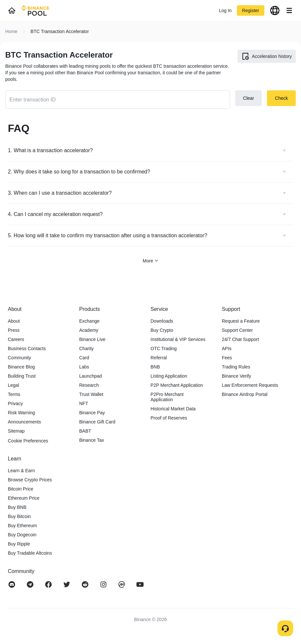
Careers (16, 339)
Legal (13, 385)
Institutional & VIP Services (178, 339)
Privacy (15, 403)
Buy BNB (17, 507)
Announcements (24, 422)
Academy (89, 330)
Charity (86, 349)
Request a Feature (241, 321)
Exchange (89, 321)
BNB (155, 367)
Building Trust (22, 376)
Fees (227, 358)
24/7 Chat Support (240, 339)
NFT (84, 403)
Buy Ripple (19, 544)
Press (14, 330)
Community (19, 358)
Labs (84, 367)
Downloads (162, 321)
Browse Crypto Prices (30, 480)
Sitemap (16, 431)
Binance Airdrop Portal (245, 394)
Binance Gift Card (97, 422)
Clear (248, 98)
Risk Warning (21, 413)
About (14, 321)
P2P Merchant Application (177, 385)
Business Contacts (27, 349)
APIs (227, 349)
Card (84, 358)
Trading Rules (236, 367)
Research (89, 385)
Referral (159, 358)
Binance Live (92, 339)
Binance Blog (21, 367)
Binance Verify (237, 376)
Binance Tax (92, 440)
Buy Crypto (162, 330)
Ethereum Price (24, 498)
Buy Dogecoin (22, 535)
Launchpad (90, 376)
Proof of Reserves (169, 418)
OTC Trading (164, 349)
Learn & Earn (21, 471)
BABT (85, 431)
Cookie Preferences (28, 441)
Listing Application (169, 376)
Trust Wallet (91, 394)
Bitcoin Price (21, 489)
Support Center (237, 330)
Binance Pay (92, 413)
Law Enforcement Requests (250, 385)
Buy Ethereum (22, 526)
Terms (14, 394)
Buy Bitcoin (19, 516)
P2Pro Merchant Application (167, 397)
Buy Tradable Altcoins (30, 553)
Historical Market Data (173, 409)
